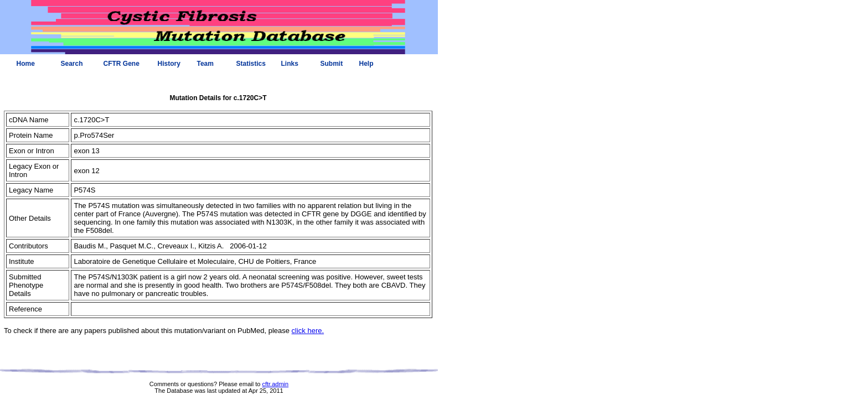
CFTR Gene (122, 64)
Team (205, 64)
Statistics (251, 64)
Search (72, 64)
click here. (308, 331)
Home (26, 64)
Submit (332, 64)
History (169, 64)
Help (366, 64)
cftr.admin (275, 384)
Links (290, 64)
